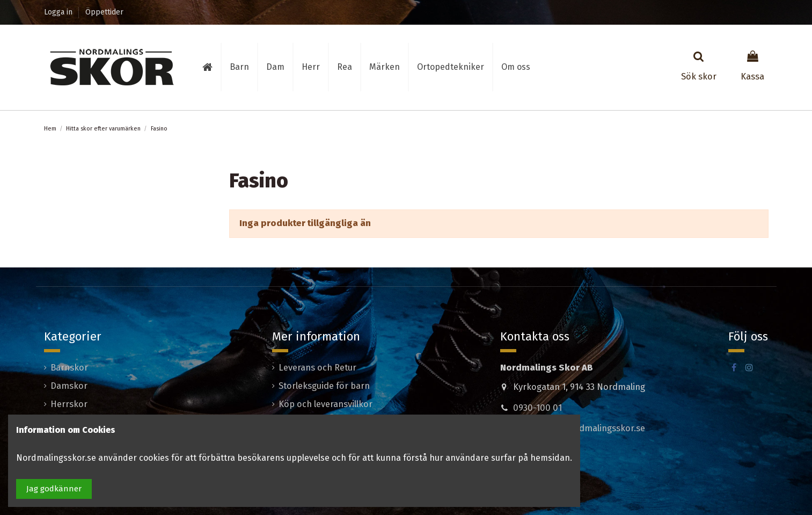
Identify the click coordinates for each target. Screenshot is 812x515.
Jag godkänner (54, 489)
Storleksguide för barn (324, 386)
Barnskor (69, 368)
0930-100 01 (537, 408)
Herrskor (69, 404)
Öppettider (104, 12)
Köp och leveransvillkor (325, 404)
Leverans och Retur (317, 368)
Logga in (59, 12)
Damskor (69, 386)
